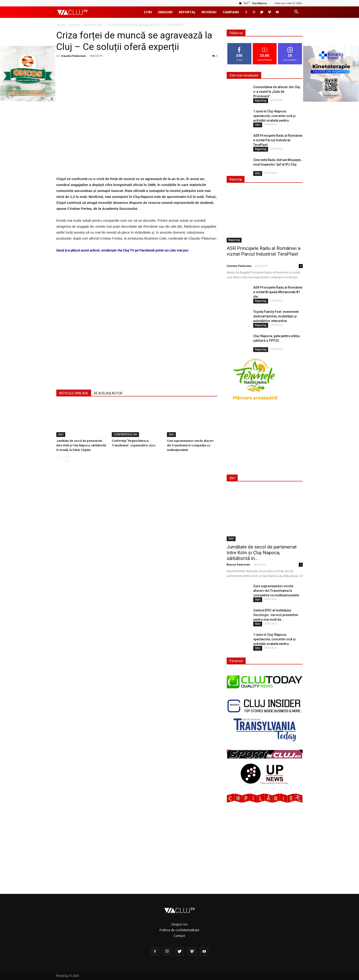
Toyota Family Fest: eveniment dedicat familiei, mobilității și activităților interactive (276, 316)
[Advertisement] (137, 299)
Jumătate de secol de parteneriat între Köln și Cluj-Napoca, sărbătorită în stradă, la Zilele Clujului (81, 445)
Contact (179, 936)
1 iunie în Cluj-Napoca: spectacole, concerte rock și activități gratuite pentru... (274, 116)
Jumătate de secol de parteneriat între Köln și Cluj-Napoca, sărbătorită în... (262, 553)
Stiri (148, 12)
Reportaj (187, 12)
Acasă (61, 25)
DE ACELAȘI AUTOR (108, 393)
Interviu (209, 12)
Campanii (231, 12)
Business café (93, 25)
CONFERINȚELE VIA (125, 434)
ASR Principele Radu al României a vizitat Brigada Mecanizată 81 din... (278, 292)
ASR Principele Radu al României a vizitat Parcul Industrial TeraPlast (278, 140)
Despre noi (179, 924)
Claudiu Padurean (73, 56)
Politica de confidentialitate (179, 930)
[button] (296, 12)
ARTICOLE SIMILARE (74, 393)
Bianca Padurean (238, 564)
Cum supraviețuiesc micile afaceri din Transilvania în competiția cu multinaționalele (190, 445)
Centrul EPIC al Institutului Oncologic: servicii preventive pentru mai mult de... (276, 615)
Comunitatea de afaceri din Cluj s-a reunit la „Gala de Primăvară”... (277, 92)
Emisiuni (165, 12)
